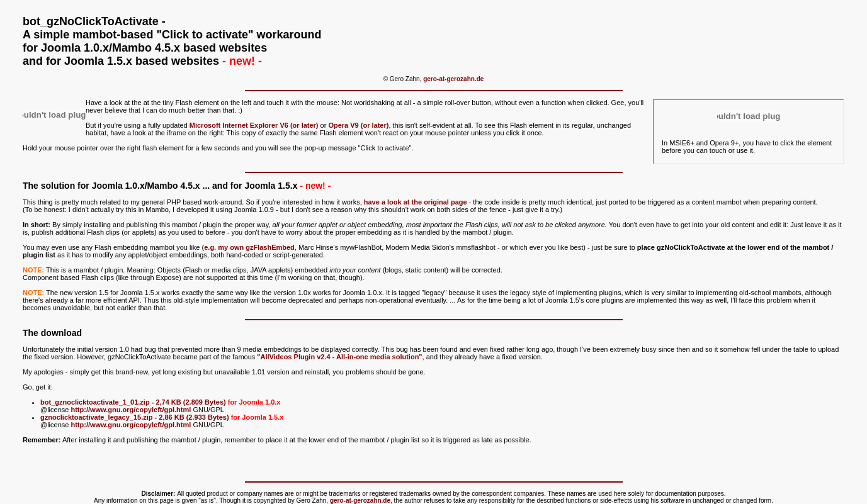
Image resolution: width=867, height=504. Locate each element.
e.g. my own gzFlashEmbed (249, 247)
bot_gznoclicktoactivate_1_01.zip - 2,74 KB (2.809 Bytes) (161, 402)
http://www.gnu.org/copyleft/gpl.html (131, 410)
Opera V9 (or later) (358, 125)
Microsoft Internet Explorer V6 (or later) (254, 125)
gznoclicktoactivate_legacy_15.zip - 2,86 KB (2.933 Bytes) (162, 417)
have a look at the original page (416, 202)
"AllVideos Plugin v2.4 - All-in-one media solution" (339, 357)
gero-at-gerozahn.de (453, 79)
